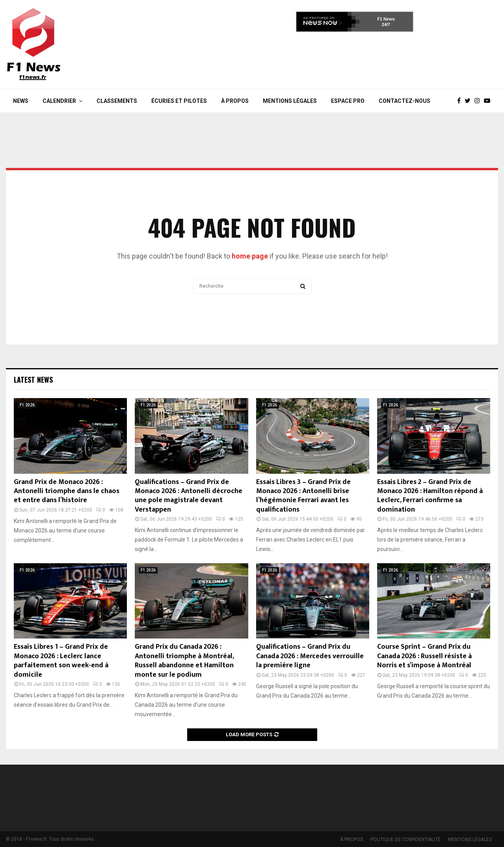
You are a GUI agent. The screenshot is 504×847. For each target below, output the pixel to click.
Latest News (33, 380)
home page (250, 256)
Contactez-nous (405, 101)
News (21, 101)
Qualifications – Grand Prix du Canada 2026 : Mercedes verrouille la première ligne (310, 656)
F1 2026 (27, 405)
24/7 (386, 24)
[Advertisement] (355, 58)
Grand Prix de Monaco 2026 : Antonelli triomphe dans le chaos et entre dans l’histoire (67, 491)
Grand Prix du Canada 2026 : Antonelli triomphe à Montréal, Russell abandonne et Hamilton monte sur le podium (184, 661)
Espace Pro (348, 101)
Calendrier (59, 101)
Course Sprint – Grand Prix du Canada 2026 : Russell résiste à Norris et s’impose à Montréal (424, 656)
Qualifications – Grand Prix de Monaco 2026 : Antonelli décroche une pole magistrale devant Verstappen (189, 496)
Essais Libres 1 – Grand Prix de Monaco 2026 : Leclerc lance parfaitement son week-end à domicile (61, 661)
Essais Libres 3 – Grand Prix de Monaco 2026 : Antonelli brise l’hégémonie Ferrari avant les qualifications (303, 496)
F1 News (386, 19)
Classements (117, 101)
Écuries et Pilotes (179, 101)
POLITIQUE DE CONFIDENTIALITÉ (405, 840)
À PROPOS (235, 101)
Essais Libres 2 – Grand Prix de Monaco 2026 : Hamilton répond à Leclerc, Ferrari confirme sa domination (430, 496)
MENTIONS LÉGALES (290, 101)
